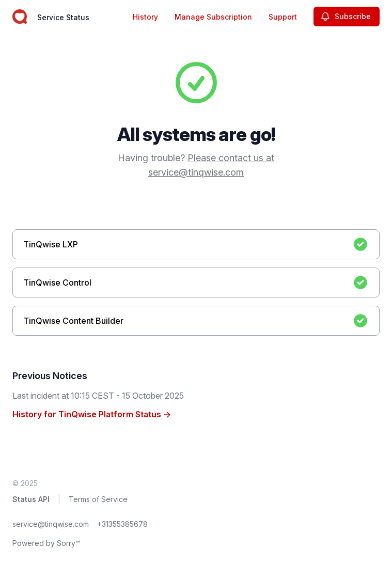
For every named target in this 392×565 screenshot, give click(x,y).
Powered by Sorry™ (46, 543)
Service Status (63, 17)
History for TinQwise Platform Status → (92, 414)
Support (283, 17)
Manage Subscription (213, 17)
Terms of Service (98, 499)
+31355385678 (122, 524)
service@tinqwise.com (51, 524)
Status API (31, 499)
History (145, 17)
